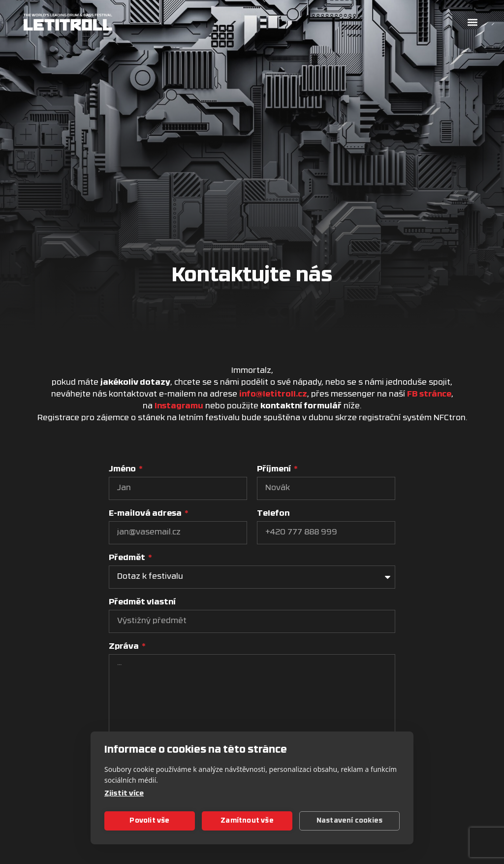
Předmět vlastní (142, 602)
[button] (472, 22)
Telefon (273, 514)
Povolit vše (149, 821)
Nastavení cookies (349, 821)
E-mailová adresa (146, 514)
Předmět (128, 558)
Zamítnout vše (247, 821)
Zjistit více (124, 794)
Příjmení (275, 469)
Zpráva (125, 647)
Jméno (123, 469)
